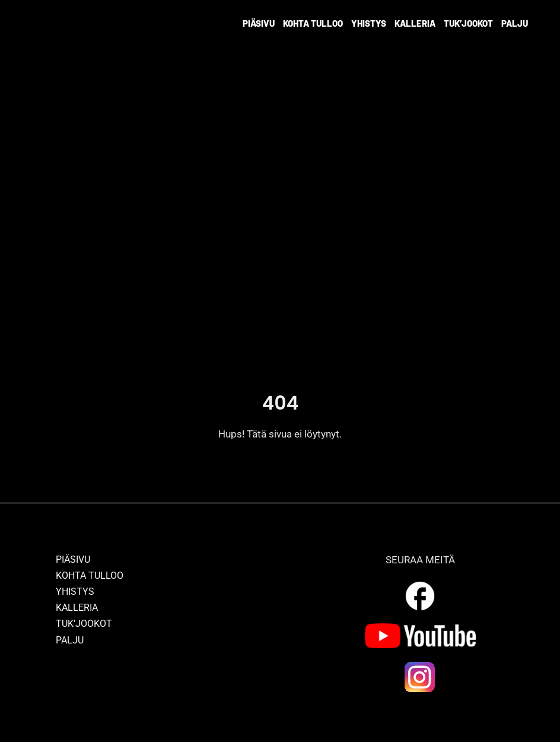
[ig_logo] (420, 665)
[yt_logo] (420, 628)
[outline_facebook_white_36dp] (420, 584)
